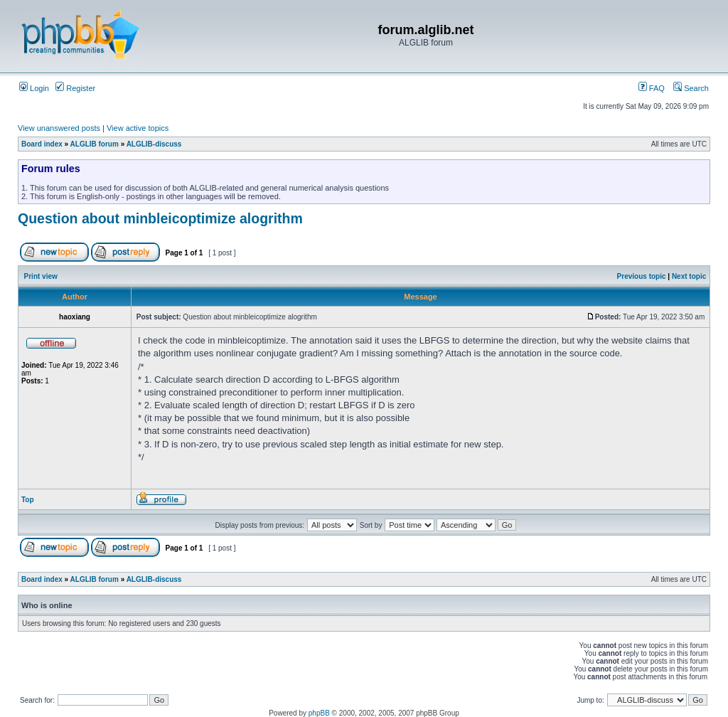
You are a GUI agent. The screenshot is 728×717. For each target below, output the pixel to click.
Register (75, 88)
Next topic (689, 276)
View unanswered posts (59, 128)
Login (34, 88)
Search (691, 88)
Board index (42, 144)
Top (28, 500)
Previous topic (642, 276)
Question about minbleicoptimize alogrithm (160, 218)
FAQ (652, 88)
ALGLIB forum (95, 144)
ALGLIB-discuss (154, 144)
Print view (41, 276)
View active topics (138, 128)
